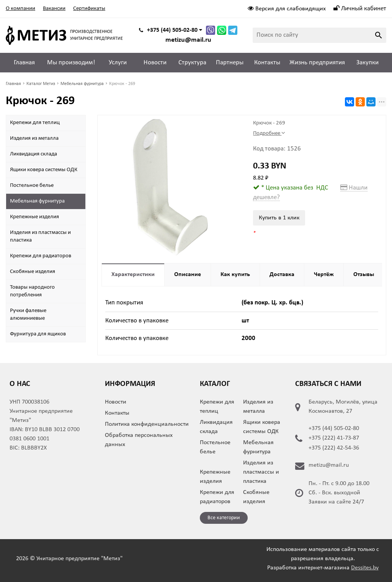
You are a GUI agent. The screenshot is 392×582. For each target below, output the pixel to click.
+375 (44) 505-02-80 (334, 428)
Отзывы (364, 275)
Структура (192, 63)
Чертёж (324, 275)
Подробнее (269, 133)
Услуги (118, 63)
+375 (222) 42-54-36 (334, 448)
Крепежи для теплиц (35, 123)
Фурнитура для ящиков (38, 334)
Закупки (367, 63)
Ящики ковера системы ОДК (44, 170)
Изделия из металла (34, 138)
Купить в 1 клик (279, 218)
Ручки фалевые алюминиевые (28, 315)
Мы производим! (71, 63)
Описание (188, 275)
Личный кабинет (360, 9)
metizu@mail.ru (188, 40)
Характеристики (133, 275)
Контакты (267, 63)
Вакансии (54, 9)
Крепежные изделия (34, 217)
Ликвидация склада (33, 154)
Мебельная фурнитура (37, 201)
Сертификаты (89, 9)
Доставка (282, 275)
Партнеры (230, 63)
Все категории (224, 518)
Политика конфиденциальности (147, 424)
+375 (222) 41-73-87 (334, 438)
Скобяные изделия (33, 272)
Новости (155, 63)
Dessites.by (365, 568)
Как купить (235, 275)
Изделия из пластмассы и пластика (40, 236)
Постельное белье (32, 186)
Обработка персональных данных (139, 440)
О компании (20, 9)
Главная (24, 63)
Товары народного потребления (32, 291)
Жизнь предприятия (317, 63)
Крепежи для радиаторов (41, 256)
